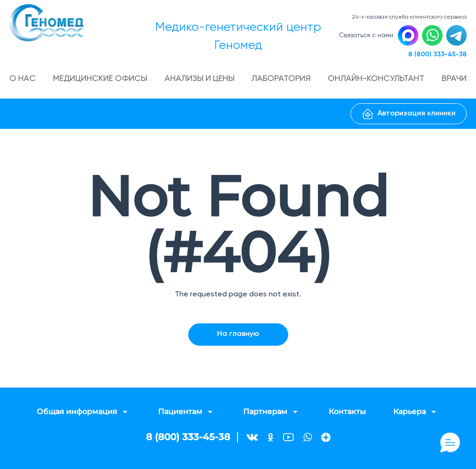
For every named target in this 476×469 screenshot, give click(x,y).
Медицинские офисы (100, 79)
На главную (238, 334)
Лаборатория (282, 79)
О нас (23, 79)
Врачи (454, 79)
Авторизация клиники (409, 114)
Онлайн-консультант (377, 79)
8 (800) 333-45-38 (437, 54)
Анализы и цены (200, 79)
